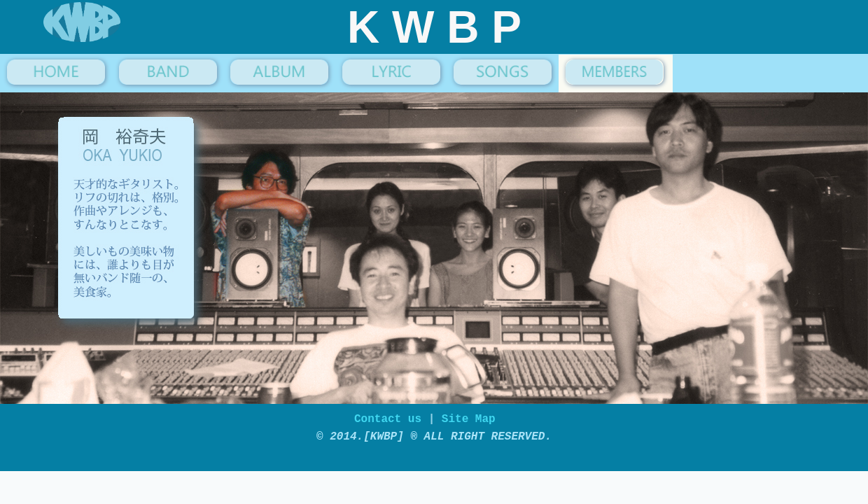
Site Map (469, 423)
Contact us (391, 423)
